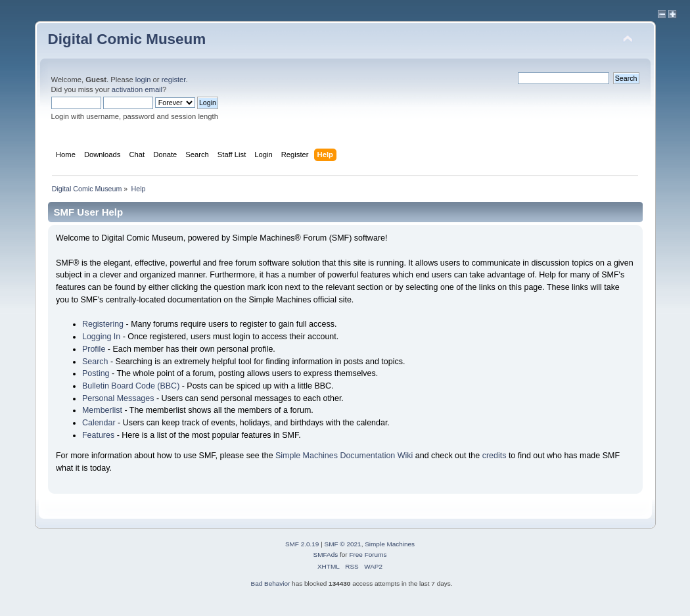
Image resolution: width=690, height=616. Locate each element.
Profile (94, 349)
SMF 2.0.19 (302, 544)
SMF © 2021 (343, 544)
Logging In (101, 337)
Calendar (99, 423)
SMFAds (326, 555)
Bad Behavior (270, 583)
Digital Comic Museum (127, 39)
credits (494, 456)
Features (98, 435)
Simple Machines (390, 544)
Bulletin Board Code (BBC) (131, 386)
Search (95, 362)
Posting (96, 373)
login (143, 80)
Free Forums (368, 555)
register (174, 80)
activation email (137, 89)
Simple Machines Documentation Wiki (344, 456)
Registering (103, 324)
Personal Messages (118, 398)
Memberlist (102, 410)
